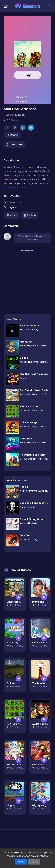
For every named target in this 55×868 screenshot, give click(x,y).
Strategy (29, 215)
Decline (34, 862)
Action (11, 215)
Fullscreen (15, 145)
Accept (21, 862)
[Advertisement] (27, 279)
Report (13, 135)
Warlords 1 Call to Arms (15, 187)
